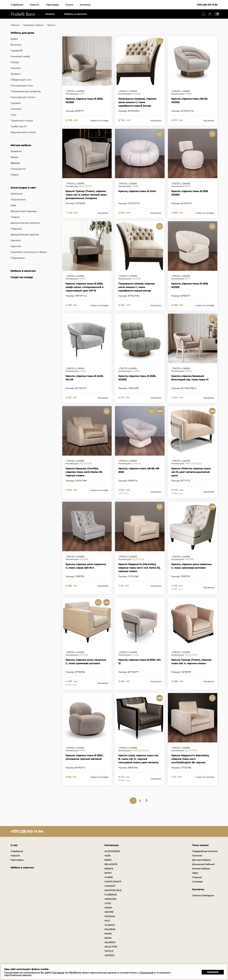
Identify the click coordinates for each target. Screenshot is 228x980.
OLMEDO (110, 925)
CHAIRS (109, 877)
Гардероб (17, 51)
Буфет (14, 39)
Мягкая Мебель (201, 869)
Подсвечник (18, 200)
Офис (195, 873)
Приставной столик (23, 97)
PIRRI (82, 279)
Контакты (85, 5)
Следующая (147, 800)
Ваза (13, 205)
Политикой (146, 973)
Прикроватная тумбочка (26, 91)
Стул (13, 115)
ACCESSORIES (112, 851)
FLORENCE (111, 895)
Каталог (50, 14)
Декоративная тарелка (25, 235)
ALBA (107, 856)
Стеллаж (16, 109)
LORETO (136, 463)
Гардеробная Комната (205, 851)
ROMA (188, 371)
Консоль (16, 68)
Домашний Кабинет (203, 864)
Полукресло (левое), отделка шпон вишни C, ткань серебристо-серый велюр (136, 287)
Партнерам (52, 5)
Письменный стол (22, 86)
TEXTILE (109, 951)
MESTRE (136, 94)
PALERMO (110, 929)
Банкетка (16, 151)
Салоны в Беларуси (203, 895)
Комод (15, 62)
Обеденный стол (21, 80)
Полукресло (18, 169)
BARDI (108, 860)
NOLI (107, 921)
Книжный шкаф (20, 56)
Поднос (15, 217)
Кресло (15, 163)
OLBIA (83, 371)
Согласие (58, 973)
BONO (108, 873)
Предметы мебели (33, 25)
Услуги (69, 5)
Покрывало (18, 258)
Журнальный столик (23, 132)
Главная (15, 25)
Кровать (16, 74)
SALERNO (110, 942)
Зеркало (16, 240)
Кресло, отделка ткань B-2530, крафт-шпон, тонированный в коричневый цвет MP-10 (85, 287)
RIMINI (108, 934)
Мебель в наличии (75, 14)
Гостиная (197, 856)
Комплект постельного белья (28, 252)
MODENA (110, 916)
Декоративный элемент (25, 223)
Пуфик (15, 175)
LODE (108, 903)
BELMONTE (111, 864)
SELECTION (85, 186)
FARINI (136, 371)
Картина (16, 246)
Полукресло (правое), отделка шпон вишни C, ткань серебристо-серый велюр (137, 102)
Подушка (16, 229)
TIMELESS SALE (193, 463)
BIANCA (109, 869)
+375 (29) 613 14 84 (207, 5)
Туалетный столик (22, 121)
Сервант (16, 103)
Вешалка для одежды (24, 211)
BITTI (82, 94)
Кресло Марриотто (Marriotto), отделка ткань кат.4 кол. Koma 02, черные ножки (139, 568)
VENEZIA (109, 955)
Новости (34, 5)
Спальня (197, 877)
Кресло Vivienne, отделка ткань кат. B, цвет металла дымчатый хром (191, 472)
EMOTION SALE (113, 890)
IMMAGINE (110, 899)
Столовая (197, 882)
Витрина (16, 45)
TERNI (188, 94)
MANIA (108, 908)
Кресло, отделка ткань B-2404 (137, 191)
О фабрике (17, 5)
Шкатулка (16, 194)
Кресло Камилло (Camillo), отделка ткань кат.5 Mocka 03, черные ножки (84, 472)
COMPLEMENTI (113, 882)
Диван (14, 157)
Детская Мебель (201, 860)
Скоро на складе (22, 277)
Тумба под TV (19, 126)
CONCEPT (110, 886)
